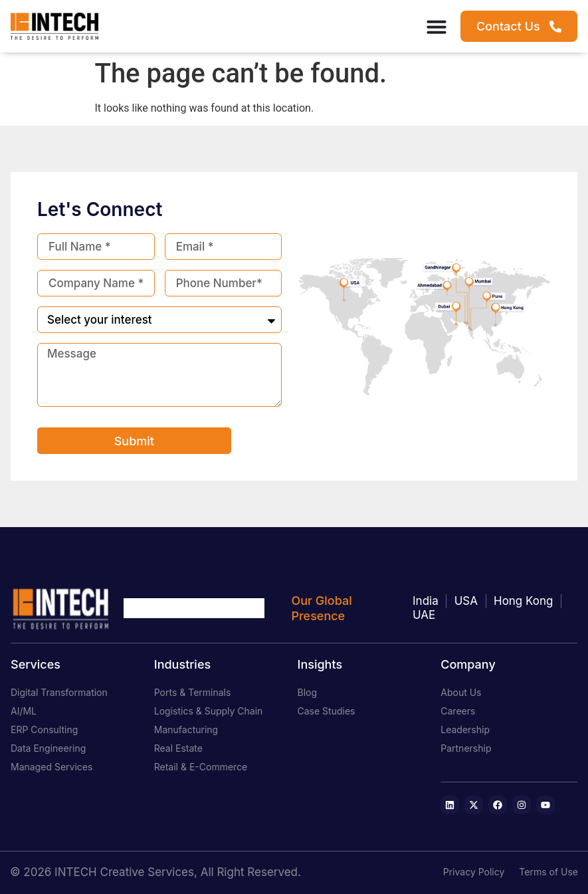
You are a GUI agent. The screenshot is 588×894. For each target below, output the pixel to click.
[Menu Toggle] (437, 27)
